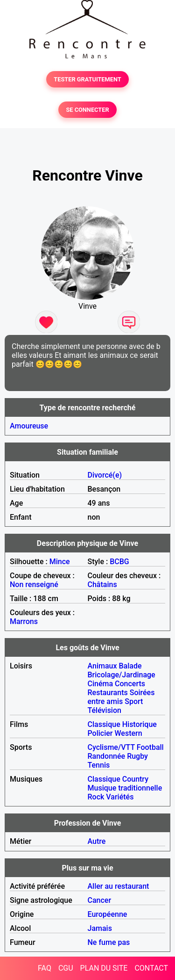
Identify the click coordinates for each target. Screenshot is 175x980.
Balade (130, 666)
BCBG (119, 562)
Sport (134, 701)
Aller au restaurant (119, 886)
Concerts (130, 684)
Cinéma (101, 684)
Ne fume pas (109, 942)
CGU (66, 968)
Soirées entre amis (121, 697)
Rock (96, 797)
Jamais (100, 928)
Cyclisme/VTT (111, 747)
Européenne (108, 914)
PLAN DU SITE (104, 968)
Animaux (102, 666)
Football (150, 747)
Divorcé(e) (105, 475)
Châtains (102, 584)
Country (135, 779)
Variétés (120, 797)
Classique (104, 724)
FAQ (45, 968)
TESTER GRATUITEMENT (87, 79)
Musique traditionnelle (125, 788)
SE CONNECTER (87, 110)
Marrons (24, 621)
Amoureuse (29, 426)
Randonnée (107, 756)
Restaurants (108, 693)
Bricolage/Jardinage (122, 675)
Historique (140, 724)
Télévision (105, 710)
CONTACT (151, 968)
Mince (60, 562)
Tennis (99, 765)
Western (128, 733)
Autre (97, 841)
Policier (100, 733)
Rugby (137, 756)
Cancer (100, 900)
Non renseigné (34, 584)
